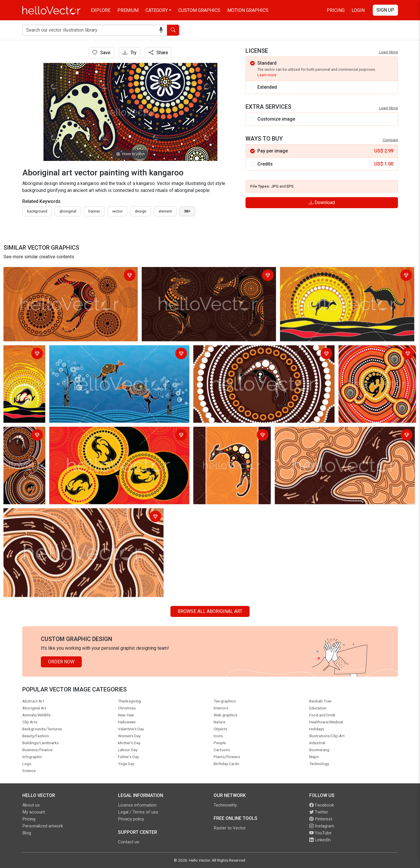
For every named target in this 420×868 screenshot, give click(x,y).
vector (117, 211)
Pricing (336, 10)
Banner (94, 211)
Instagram (322, 826)
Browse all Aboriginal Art (210, 611)
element (165, 211)
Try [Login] (130, 53)
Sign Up (385, 10)
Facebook (322, 805)
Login (358, 10)
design (141, 211)
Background (37, 211)
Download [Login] (322, 203)
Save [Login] (101, 53)
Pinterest (321, 819)
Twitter (319, 812)
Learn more (267, 75)
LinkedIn (320, 840)
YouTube (320, 833)
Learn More (389, 52)
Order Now (61, 662)
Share (158, 53)
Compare (390, 140)
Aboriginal (68, 211)
